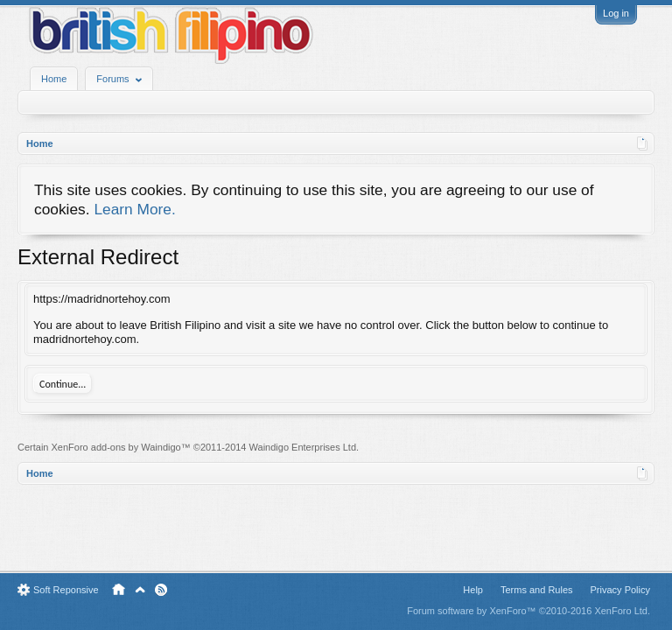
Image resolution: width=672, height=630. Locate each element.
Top (140, 590)
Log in (616, 13)
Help (473, 590)
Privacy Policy (620, 590)
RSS (161, 590)
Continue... (63, 384)
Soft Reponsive (66, 590)
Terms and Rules (537, 590)
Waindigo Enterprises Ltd (303, 447)
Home (54, 79)
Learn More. (134, 209)
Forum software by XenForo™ (528, 611)
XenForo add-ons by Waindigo (116, 447)
